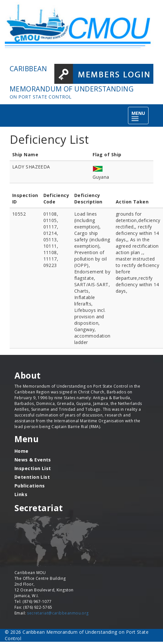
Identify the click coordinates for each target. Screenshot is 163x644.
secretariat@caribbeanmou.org (58, 613)
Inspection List (33, 468)
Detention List (32, 477)
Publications (30, 486)
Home (22, 451)
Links (21, 494)
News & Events (33, 460)
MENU (140, 116)
